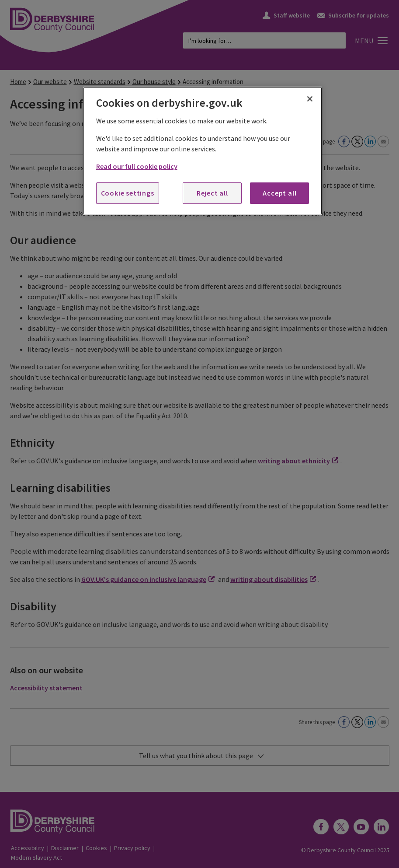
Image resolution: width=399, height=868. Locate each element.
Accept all (279, 193)
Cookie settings (128, 193)
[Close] (310, 99)
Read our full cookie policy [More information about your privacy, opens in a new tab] (137, 166)
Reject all (212, 193)
